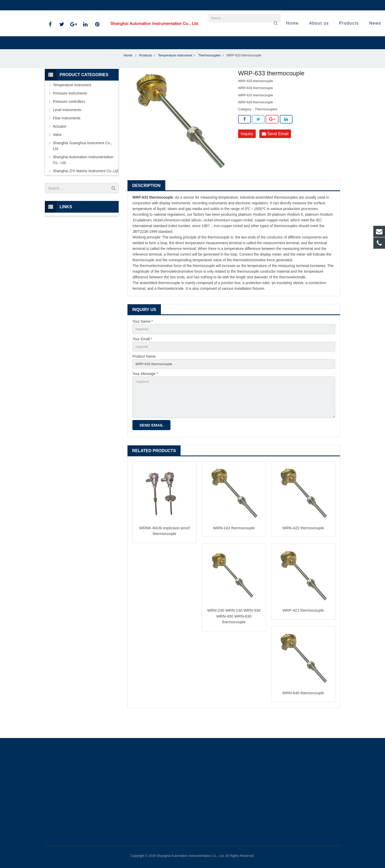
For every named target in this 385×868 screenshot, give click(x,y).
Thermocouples (209, 73)
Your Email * (142, 356)
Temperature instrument (175, 73)
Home (128, 73)
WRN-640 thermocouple (303, 714)
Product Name (144, 374)
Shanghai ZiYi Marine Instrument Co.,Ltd (85, 188)
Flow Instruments (67, 135)
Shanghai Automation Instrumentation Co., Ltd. (83, 177)
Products (146, 73)
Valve (57, 152)
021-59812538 (60, 5)
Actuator (60, 143)
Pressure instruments (70, 110)
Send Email (275, 151)
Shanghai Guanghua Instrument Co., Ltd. (82, 163)
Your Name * (143, 338)
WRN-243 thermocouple (234, 549)
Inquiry (247, 151)
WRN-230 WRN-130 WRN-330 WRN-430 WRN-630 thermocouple (234, 637)
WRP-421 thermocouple (303, 631)
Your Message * (145, 392)
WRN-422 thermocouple (303, 549)
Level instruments (67, 127)
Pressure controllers (69, 119)
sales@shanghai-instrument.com (107, 5)
